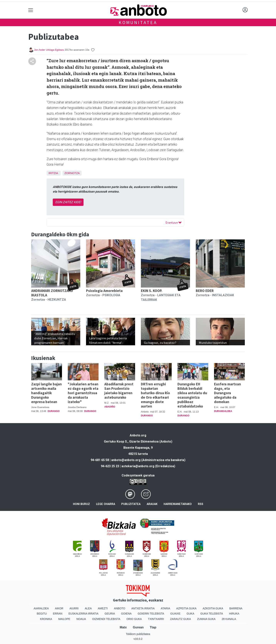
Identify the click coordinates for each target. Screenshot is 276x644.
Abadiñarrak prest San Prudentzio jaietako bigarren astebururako (119, 391)
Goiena (126, 614)
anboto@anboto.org (126, 460)
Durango (54, 411)
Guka (191, 614)
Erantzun (174, 222)
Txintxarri (156, 619)
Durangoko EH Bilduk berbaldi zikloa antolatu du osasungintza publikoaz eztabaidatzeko (192, 395)
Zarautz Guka (181, 619)
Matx (123, 627)
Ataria (165, 608)
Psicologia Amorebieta (104, 291)
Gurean (138, 627)
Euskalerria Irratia (83, 614)
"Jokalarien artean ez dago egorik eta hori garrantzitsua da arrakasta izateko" (83, 393)
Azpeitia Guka (186, 608)
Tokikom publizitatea (138, 634)
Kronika (46, 619)
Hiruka (234, 614)
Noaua (81, 619)
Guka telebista (212, 614)
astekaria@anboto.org (138, 466)
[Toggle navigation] (31, 10)
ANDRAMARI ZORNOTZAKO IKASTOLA (52, 293)
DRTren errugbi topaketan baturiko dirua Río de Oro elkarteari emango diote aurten (155, 395)
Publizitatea (131, 504)
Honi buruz (81, 504)
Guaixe (175, 614)
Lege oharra (106, 504)
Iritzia (53, 173)
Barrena (236, 608)
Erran (58, 614)
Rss (201, 504)
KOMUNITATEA (138, 22)
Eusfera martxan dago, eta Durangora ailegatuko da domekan (227, 393)
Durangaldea (223, 411)
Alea (88, 608)
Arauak (152, 504)
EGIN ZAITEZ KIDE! (68, 202)
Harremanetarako (178, 504)
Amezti (103, 608)
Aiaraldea (41, 608)
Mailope (64, 619)
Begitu (42, 614)
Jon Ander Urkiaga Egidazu (49, 50)
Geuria (110, 614)
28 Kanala (229, 619)
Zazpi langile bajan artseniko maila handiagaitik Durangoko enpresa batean (46, 393)
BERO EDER (205, 291)
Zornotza (72, 173)
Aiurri (74, 608)
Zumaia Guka (206, 619)
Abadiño (110, 407)
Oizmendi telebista (106, 619)
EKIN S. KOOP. (152, 291)
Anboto (120, 608)
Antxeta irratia (143, 608)
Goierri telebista (151, 614)
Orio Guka (134, 619)
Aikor (59, 608)
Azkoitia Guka (213, 608)
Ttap (153, 627)
